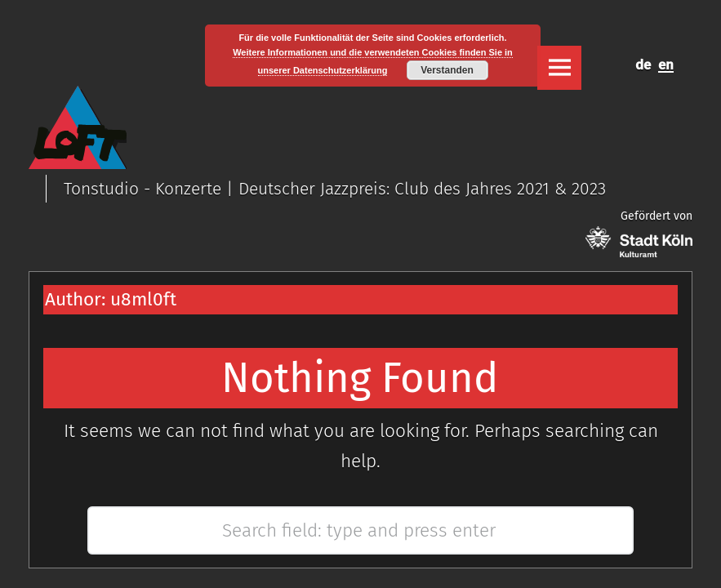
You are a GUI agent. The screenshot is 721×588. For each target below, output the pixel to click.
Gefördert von (639, 233)
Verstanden (447, 70)
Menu (559, 68)
